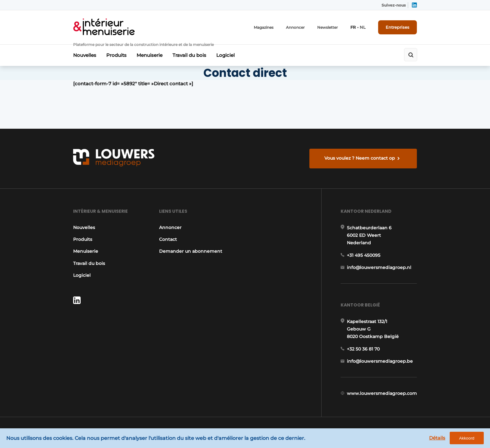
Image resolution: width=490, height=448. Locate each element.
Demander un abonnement (191, 251)
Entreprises (397, 27)
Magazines (264, 27)
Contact (168, 239)
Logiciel (225, 55)
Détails (437, 438)
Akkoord (467, 438)
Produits (116, 55)
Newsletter (327, 27)
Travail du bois (189, 55)
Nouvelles (85, 55)
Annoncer (295, 27)
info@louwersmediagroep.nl (379, 267)
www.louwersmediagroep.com (382, 393)
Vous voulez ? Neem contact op (360, 158)
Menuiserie (150, 55)
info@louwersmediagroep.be (380, 361)
